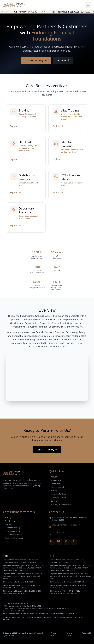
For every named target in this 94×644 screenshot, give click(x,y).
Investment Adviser (59, 497)
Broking (54, 491)
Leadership (55, 484)
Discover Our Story (36, 60)
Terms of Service (69, 634)
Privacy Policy (54, 634)
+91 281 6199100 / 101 (61, 532)
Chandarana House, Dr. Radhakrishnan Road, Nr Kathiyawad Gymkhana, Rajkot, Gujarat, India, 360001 (23, 576)
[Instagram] (59, 542)
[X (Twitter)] (67, 542)
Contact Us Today (47, 450)
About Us (55, 477)
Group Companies (58, 487)
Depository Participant (14, 538)
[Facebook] (74, 542)
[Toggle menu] (88, 5)
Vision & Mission (57, 480)
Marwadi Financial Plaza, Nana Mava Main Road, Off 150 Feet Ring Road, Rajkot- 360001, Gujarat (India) (70, 576)
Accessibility (87, 633)
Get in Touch (63, 60)
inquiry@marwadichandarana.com (66, 525)
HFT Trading (10, 524)
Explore (15, 126)
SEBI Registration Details (61, 504)
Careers (54, 501)
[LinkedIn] (52, 542)
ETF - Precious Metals (13, 535)
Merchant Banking (58, 494)
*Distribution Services (14, 531)
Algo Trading (10, 521)
